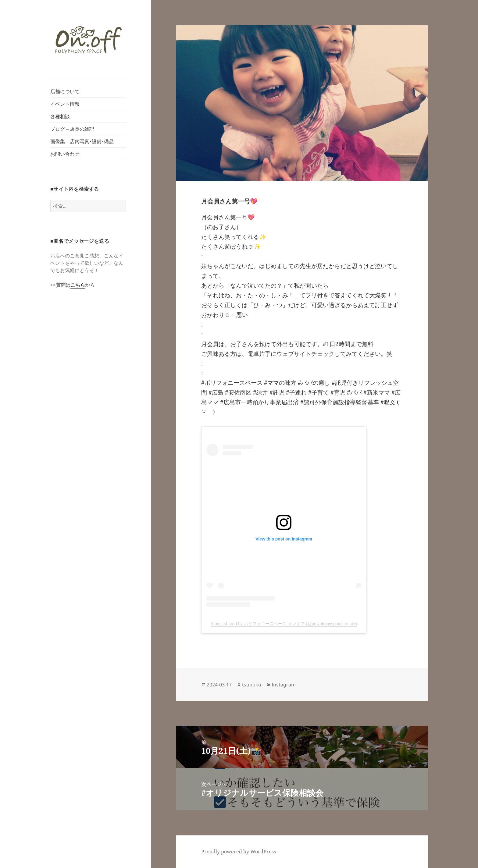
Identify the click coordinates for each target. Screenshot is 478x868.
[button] (88, 40)
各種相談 (60, 116)
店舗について (65, 91)
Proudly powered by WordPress (239, 852)
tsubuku (252, 685)
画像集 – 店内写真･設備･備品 (82, 141)
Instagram (284, 685)
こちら (78, 285)
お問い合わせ (65, 154)
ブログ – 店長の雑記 (72, 129)
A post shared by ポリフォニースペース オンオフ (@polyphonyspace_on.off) (284, 624)
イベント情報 (65, 104)
